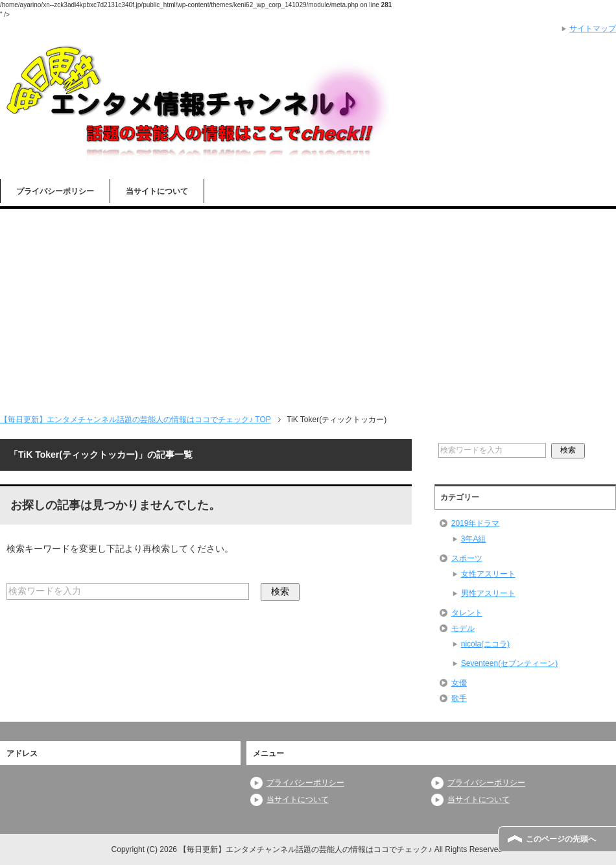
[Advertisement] (308, 306)
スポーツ (467, 558)
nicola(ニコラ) (485, 644)
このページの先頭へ (561, 839)
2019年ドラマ (476, 523)
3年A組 (474, 539)
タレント (467, 613)
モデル (463, 628)
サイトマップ (593, 29)
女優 (459, 683)
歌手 (459, 698)
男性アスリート (488, 593)
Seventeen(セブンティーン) (509, 663)
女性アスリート (488, 574)
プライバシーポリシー (55, 191)
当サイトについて (157, 191)
